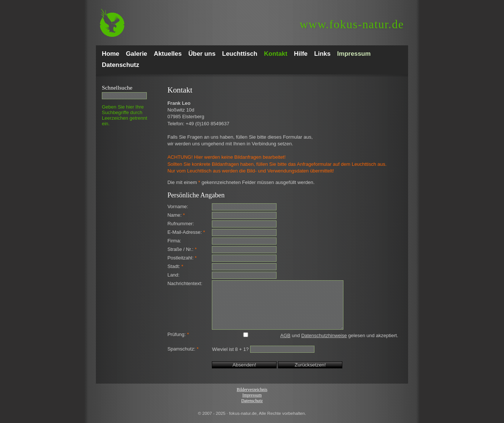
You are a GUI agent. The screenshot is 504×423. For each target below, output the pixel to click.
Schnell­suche (117, 88)
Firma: (174, 241)
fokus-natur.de (352, 24)
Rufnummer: (181, 224)
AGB (285, 335)
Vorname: (178, 206)
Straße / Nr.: (182, 249)
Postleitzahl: (182, 258)
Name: (176, 215)
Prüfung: (178, 334)
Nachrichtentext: (185, 283)
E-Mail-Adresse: (186, 232)
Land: (173, 275)
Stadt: (175, 266)
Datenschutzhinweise (324, 335)
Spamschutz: (183, 349)
